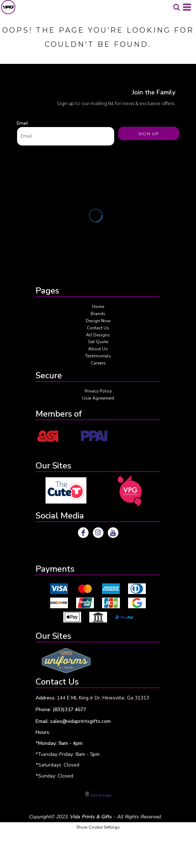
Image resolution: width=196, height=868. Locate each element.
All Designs (98, 335)
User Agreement (98, 398)
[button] (66, 490)
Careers (98, 363)
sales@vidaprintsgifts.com (80, 721)
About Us (98, 349)
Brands (98, 314)
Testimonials (98, 356)
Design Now (98, 321)
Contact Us (98, 328)
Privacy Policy (98, 391)
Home (98, 307)
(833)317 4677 (69, 710)
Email (22, 123)
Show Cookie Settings (98, 827)
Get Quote (98, 342)
